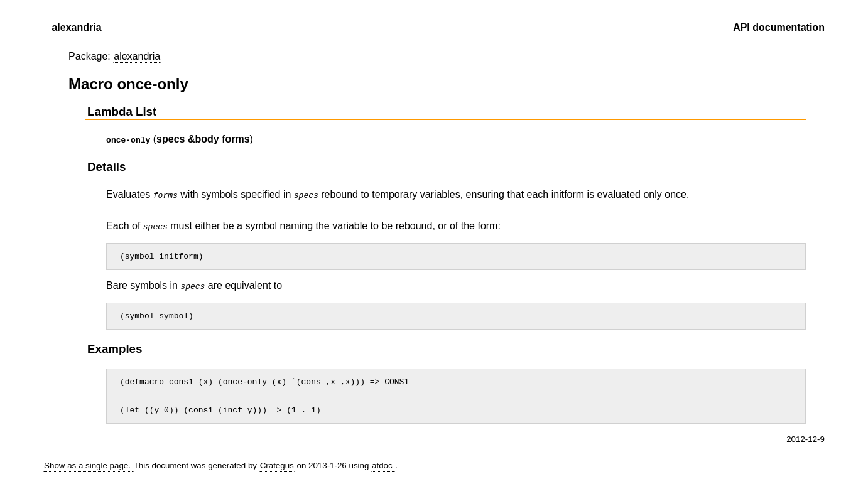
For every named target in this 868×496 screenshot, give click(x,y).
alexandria (137, 56)
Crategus (277, 472)
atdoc (383, 472)
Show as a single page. (89, 472)
